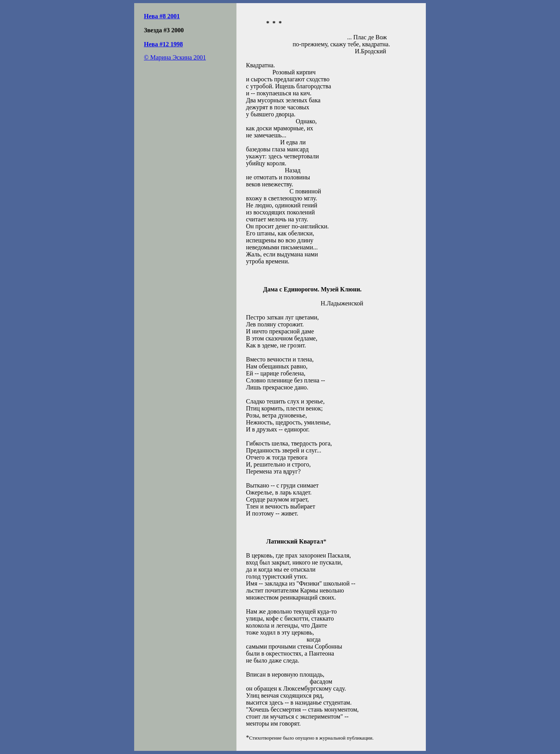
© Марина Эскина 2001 (175, 57)
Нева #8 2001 (162, 16)
